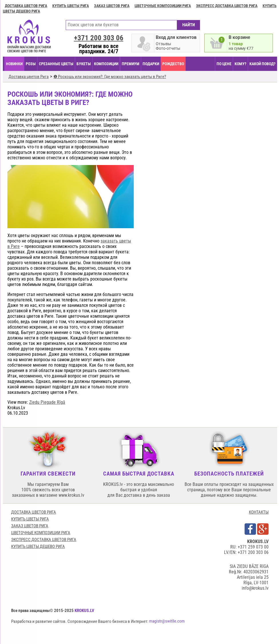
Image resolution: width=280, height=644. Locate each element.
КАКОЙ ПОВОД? (262, 64)
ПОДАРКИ (151, 64)
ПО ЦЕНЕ (224, 64)
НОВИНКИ (14, 64)
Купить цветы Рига (71, 6)
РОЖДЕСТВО (173, 64)
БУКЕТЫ (84, 64)
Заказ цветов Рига (112, 6)
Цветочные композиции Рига (163, 6)
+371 (99, 38)
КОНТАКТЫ (259, 512)
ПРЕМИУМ (131, 64)
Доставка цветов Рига (26, 6)
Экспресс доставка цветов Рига (227, 6)
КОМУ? (240, 64)
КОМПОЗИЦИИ (106, 64)
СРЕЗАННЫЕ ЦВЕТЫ (56, 64)
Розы (31, 64)
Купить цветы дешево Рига (38, 546)
